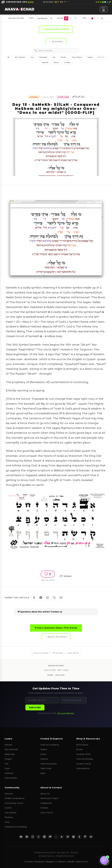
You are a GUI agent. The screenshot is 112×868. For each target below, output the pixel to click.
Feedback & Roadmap (16, 827)
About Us (45, 794)
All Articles (58, 653)
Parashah (43, 57)
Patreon (62, 862)
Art (54, 57)
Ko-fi (86, 862)
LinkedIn (71, 862)
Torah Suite (46, 768)
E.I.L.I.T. (102, 57)
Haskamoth (46, 803)
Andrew (45, 62)
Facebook (39, 862)
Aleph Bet (10, 754)
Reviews (9, 817)
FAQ (7, 822)
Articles (60, 675)
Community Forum (14, 803)
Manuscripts (11, 778)
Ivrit (6, 764)
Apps (43, 773)
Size (84, 18)
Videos (44, 749)
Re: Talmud (20, 57)
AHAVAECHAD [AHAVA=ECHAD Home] (19, 9)
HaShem (9, 773)
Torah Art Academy (50, 745)
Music (56, 62)
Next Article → (74, 653)
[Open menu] (104, 9)
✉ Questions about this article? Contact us (40, 612)
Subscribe (35, 707)
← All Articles (56, 41)
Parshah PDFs (83, 754)
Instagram (50, 862)
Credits (67, 62)
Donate (44, 808)
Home (50, 675)
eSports (44, 759)
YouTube (29, 862)
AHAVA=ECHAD (16, 18)
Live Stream (10, 813)
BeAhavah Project (49, 798)
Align (60, 18)
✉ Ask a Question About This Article (56, 628)
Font (32, 18)
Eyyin (7, 768)
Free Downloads (85, 759)
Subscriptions (83, 768)
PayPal (79, 862)
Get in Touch (47, 813)
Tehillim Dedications (15, 798)
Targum (8, 759)
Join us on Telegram (66, 713)
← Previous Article (40, 653)
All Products (82, 745)
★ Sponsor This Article (56, 29)
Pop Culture (77, 57)
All (8, 57)
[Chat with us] (104, 860)
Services (9, 794)
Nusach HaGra (84, 764)
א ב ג (32, 57)
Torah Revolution (49, 764)
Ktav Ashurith (11, 749)
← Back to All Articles (56, 637)
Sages (90, 57)
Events (8, 808)
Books (64, 57)
